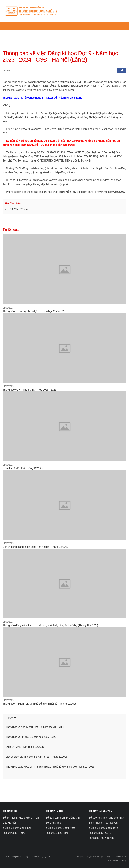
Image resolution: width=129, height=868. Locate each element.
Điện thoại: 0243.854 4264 (17, 828)
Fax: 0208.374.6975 (100, 833)
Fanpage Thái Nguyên (101, 838)
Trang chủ (13, 32)
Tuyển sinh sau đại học (116, 857)
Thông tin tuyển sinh (63, 32)
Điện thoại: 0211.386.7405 (60, 828)
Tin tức (27, 32)
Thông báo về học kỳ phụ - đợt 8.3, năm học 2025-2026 (34, 311)
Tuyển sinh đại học (95, 857)
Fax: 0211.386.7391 (57, 833)
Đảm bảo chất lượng (117, 861)
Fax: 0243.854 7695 (14, 833)
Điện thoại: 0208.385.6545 (103, 828)
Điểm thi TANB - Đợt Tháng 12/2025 (23, 468)
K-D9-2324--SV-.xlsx (18, 209)
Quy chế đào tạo (85, 32)
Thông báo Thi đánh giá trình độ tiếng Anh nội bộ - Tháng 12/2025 (40, 704)
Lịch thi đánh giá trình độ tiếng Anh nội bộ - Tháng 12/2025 (35, 547)
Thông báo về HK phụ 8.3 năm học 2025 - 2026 (29, 390)
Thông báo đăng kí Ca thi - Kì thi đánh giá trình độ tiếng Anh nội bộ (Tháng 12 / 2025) (50, 625)
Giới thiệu (42, 32)
